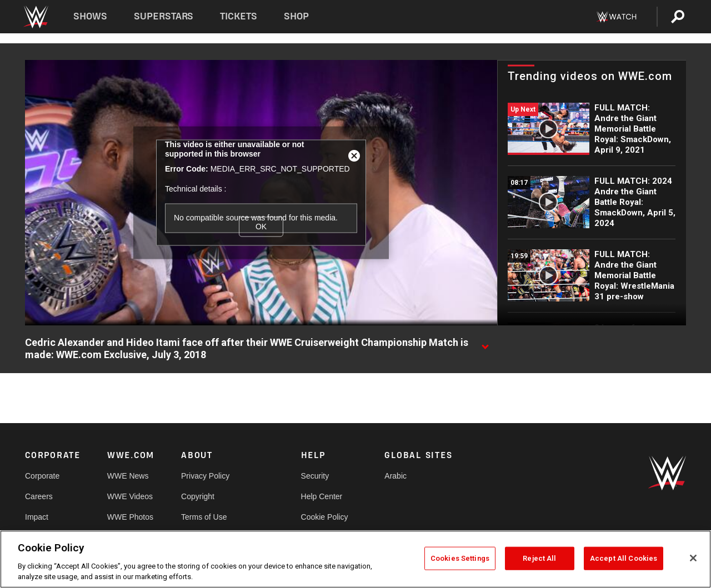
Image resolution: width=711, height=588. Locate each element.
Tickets (239, 16)
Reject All (539, 558)
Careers (39, 496)
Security (315, 476)
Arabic (395, 476)
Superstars (164, 16)
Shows (90, 16)
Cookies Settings (460, 558)
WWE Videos (130, 496)
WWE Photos (130, 517)
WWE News (128, 476)
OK (261, 227)
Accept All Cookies (624, 558)
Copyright (198, 496)
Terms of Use (204, 517)
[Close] (693, 558)
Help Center (322, 496)
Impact (37, 517)
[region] (355, 559)
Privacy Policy (205, 476)
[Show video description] (485, 343)
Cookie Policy (325, 517)
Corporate (42, 476)
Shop (296, 16)
